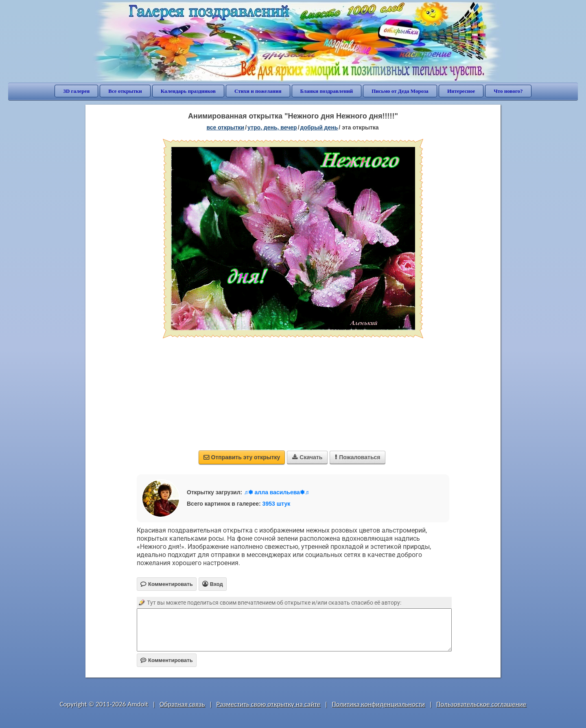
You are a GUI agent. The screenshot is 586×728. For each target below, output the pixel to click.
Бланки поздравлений (327, 91)
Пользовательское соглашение (481, 704)
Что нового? (508, 91)
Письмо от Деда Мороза (400, 91)
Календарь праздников (188, 91)
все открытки (225, 127)
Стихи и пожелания (258, 91)
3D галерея (76, 91)
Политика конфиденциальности (378, 704)
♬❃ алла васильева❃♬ (276, 492)
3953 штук (277, 504)
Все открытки (125, 91)
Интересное (461, 91)
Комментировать (167, 660)
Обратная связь (182, 704)
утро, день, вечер (272, 127)
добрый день (319, 127)
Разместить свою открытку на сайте (268, 704)
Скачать (307, 457)
